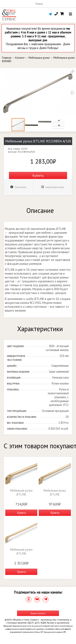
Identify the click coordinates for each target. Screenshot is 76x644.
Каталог (20, 58)
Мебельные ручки (39, 58)
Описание (18, 187)
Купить (38, 175)
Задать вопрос (38, 613)
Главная (7, 58)
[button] (72, 72)
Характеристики (53, 187)
